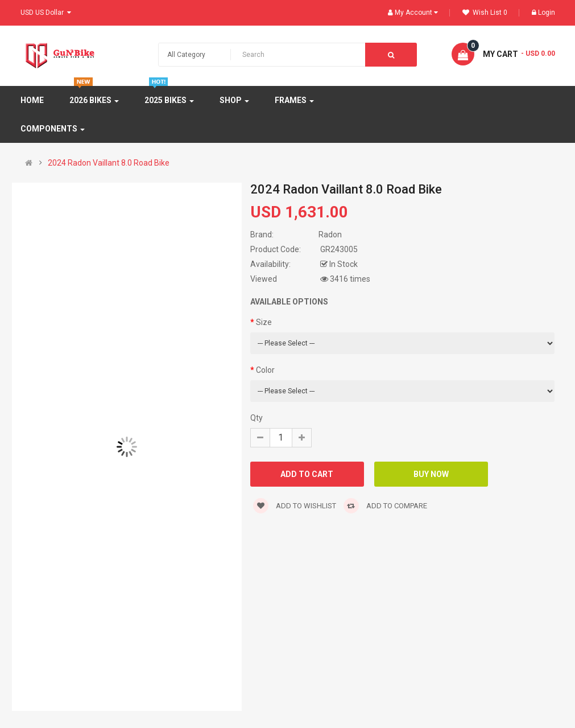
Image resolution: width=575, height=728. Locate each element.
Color (265, 370)
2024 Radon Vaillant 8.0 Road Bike (109, 163)
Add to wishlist (295, 506)
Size (264, 322)
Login (543, 13)
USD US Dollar (46, 13)
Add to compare (385, 506)
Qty (257, 418)
